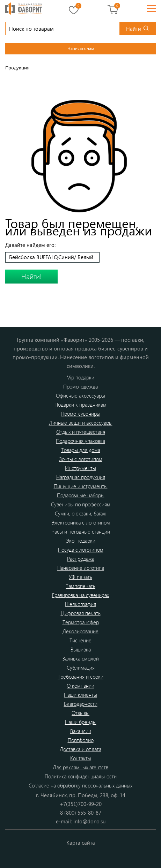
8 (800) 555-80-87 (81, 813)
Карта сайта (81, 843)
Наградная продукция (81, 477)
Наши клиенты (80, 695)
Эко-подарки (81, 541)
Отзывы (80, 713)
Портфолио (81, 740)
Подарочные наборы (81, 495)
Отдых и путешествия (81, 432)
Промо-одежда (80, 386)
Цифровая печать (81, 613)
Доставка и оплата (80, 749)
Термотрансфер (81, 622)
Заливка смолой (80, 658)
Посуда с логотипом (81, 550)
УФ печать (80, 577)
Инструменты (80, 468)
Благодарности (81, 704)
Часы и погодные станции (81, 531)
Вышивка (81, 649)
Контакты (81, 758)
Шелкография (80, 604)
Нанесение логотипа (81, 568)
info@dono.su (89, 821)
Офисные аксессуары (80, 395)
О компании (80, 686)
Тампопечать (80, 586)
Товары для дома (81, 450)
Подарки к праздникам (80, 405)
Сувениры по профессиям (81, 504)
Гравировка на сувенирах (80, 595)
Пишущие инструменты (81, 486)
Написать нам (81, 48)
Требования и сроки (80, 677)
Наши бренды (81, 722)
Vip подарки (81, 377)
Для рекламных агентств (80, 767)
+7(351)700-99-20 (81, 804)
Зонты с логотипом (81, 459)
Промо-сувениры (80, 414)
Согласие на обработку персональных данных (80, 785)
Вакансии (81, 731)
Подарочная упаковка (80, 441)
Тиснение (80, 640)
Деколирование (80, 631)
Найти (134, 29)
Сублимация (81, 667)
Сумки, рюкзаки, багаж (80, 513)
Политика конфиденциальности (81, 776)
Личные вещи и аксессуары (81, 423)
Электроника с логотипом (81, 522)
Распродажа (81, 559)
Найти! (32, 276)
